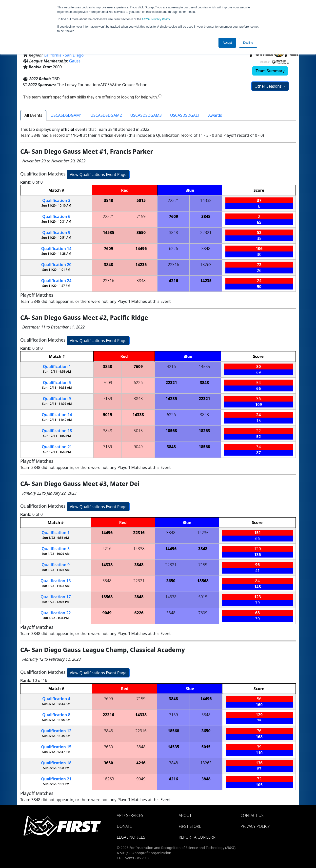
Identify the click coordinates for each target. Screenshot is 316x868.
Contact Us (252, 815)
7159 (141, 216)
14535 (108, 232)
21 (57, 447)
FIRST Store (190, 826)
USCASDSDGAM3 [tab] (146, 115)
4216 (173, 281)
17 (56, 597)
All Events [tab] (33, 115)
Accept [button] (227, 43)
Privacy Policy (156, 19)
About (185, 815)
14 (56, 249)
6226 (173, 249)
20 (56, 265)
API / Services (130, 815)
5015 (141, 200)
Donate (124, 826)
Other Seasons (269, 86)
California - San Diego (64, 55)
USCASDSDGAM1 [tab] (66, 115)
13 (56, 581)
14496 (141, 249)
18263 (206, 265)
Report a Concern (197, 837)
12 (56, 731)
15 (56, 747)
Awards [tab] (215, 115)
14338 (206, 200)
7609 (173, 216)
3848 (109, 200)
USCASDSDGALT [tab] (185, 115)
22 (56, 613)
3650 (141, 232)
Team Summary (270, 71)
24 (56, 281)
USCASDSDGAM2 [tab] (106, 115)
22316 (174, 265)
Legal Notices (131, 837)
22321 (174, 200)
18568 (171, 431)
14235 (141, 265)
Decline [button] (248, 43)
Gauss (75, 61)
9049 (138, 447)
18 (57, 431)
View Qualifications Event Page (98, 174)
